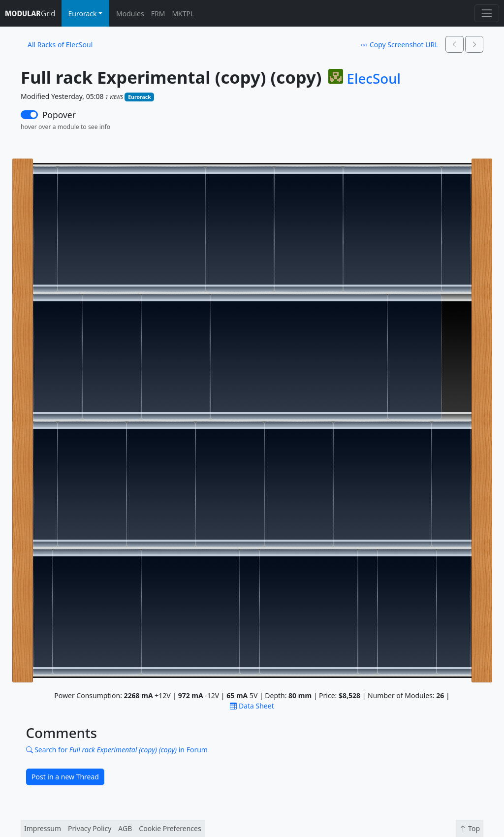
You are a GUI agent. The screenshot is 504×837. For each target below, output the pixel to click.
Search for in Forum (117, 750)
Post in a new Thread (65, 777)
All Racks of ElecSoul (60, 45)
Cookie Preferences (170, 828)
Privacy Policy (90, 828)
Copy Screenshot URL (399, 45)
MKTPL (183, 14)
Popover (59, 115)
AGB (125, 828)
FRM (158, 14)
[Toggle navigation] (487, 13)
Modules (130, 14)
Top (470, 828)
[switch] (29, 115)
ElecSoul (374, 79)
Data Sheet (252, 706)
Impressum (43, 828)
